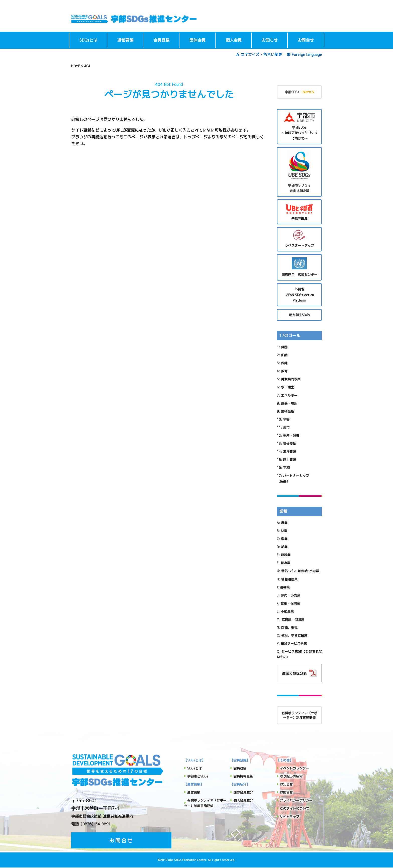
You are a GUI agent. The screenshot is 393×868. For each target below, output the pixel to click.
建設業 (286, 555)
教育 (284, 371)
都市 (286, 427)
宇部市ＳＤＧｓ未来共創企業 (299, 172)
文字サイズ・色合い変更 (259, 55)
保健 (284, 363)
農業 (284, 523)
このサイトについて (294, 808)
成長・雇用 (289, 403)
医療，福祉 (289, 627)
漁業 (284, 539)
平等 (286, 419)
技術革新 (287, 411)
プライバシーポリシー (296, 800)
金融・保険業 (290, 603)
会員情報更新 (243, 776)
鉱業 (284, 547)
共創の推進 (299, 212)
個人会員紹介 (243, 800)
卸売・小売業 (290, 595)
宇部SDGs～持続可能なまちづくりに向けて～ (299, 126)
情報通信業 (289, 579)
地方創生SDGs (299, 315)
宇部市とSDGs (198, 776)
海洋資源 (289, 452)
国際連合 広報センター (299, 267)
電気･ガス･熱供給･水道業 (300, 571)
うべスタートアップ (299, 239)
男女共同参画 (291, 379)
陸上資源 (289, 460)
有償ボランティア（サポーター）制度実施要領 (299, 715)
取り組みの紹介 (291, 776)
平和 (286, 468)
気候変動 (289, 444)
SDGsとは (88, 40)
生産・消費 (291, 436)
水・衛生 (287, 387)
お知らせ (270, 40)
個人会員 (234, 40)
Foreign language (304, 55)
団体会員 (198, 40)
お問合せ (306, 40)
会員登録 (161, 40)
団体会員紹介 (243, 792)
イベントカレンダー (294, 768)
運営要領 (125, 40)
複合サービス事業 (294, 643)
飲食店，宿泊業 (293, 619)
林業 (284, 531)
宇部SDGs (299, 92)
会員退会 (240, 768)
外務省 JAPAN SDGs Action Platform (299, 295)
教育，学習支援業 (294, 635)
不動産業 (287, 611)
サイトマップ (289, 817)
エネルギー (289, 395)
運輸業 (285, 587)
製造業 (285, 563)
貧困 (284, 347)
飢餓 (284, 355)
